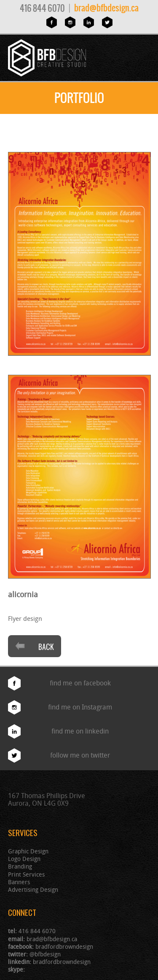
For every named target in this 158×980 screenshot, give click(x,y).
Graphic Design (28, 851)
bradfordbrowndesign (64, 946)
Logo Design (24, 859)
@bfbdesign (45, 954)
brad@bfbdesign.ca (106, 8)
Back (35, 647)
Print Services (26, 874)
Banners (19, 882)
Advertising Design (33, 889)
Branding (20, 866)
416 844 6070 (42, 8)
